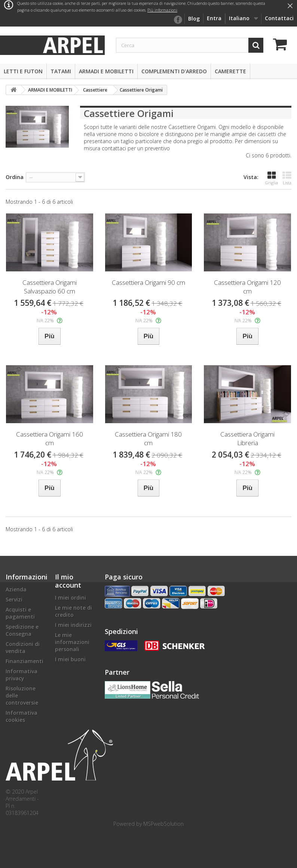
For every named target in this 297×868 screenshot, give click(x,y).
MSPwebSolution (163, 824)
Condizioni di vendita (23, 647)
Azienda (16, 589)
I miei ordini (71, 598)
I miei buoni (70, 659)
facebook (178, 20)
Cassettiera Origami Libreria (247, 438)
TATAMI (61, 71)
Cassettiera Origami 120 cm (247, 287)
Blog (194, 19)
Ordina (15, 177)
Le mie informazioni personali (72, 642)
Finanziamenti (25, 661)
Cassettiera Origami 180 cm (148, 438)
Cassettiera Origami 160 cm (50, 438)
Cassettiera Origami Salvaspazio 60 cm (50, 287)
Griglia (272, 178)
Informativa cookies (22, 716)
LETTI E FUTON (23, 71)
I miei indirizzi (73, 625)
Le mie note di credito (74, 611)
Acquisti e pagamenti (20, 613)
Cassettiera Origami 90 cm (148, 282)
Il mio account (68, 581)
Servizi (14, 599)
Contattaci (279, 18)
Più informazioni (162, 10)
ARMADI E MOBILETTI (106, 71)
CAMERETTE (230, 71)
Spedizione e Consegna (22, 630)
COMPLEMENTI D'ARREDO (174, 71)
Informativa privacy (22, 675)
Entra (214, 18)
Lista (287, 178)
